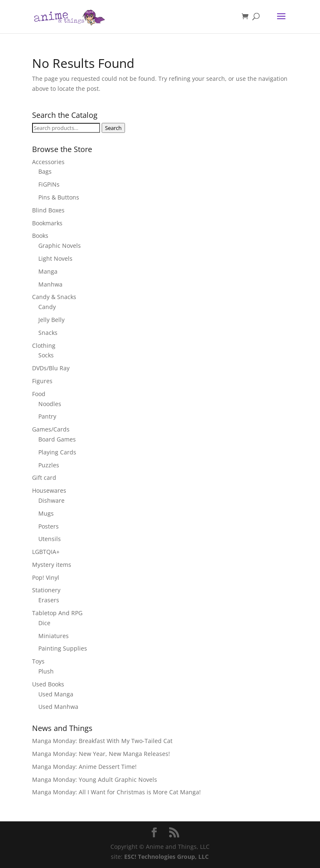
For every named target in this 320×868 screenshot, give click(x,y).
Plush (46, 671)
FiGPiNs (49, 184)
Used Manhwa (58, 707)
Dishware (51, 500)
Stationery (46, 590)
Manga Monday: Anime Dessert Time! (84, 767)
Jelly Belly (51, 320)
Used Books (48, 684)
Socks (46, 355)
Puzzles (49, 465)
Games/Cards (51, 429)
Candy (47, 307)
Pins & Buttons (59, 197)
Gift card (44, 478)
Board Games (57, 439)
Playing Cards (57, 452)
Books (40, 236)
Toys (38, 661)
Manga (48, 271)
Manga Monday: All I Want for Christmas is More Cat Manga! (116, 792)
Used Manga (56, 694)
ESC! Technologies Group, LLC (166, 857)
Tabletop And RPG (57, 613)
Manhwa (50, 284)
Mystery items (52, 565)
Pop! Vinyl (46, 577)
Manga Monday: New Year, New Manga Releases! (101, 754)
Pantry (47, 416)
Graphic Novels (60, 246)
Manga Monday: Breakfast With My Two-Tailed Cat (102, 741)
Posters (49, 526)
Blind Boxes (48, 210)
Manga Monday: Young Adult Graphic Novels (95, 779)
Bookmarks (47, 223)
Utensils (50, 539)
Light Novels (55, 258)
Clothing (44, 345)
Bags (45, 171)
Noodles (50, 404)
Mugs (46, 513)
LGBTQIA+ (46, 552)
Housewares (49, 490)
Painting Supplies (63, 648)
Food (39, 394)
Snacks (48, 333)
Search (113, 128)
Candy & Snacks (54, 297)
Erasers (49, 600)
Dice (44, 623)
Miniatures (54, 636)
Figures (42, 381)
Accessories (48, 162)
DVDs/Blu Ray (51, 368)
